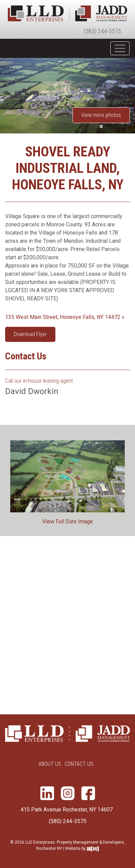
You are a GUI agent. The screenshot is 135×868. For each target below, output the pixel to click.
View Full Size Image (68, 521)
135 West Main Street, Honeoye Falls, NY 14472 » (65, 317)
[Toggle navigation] (120, 48)
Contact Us (79, 764)
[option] (67, 480)
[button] (101, 118)
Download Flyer (30, 334)
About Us (50, 764)
